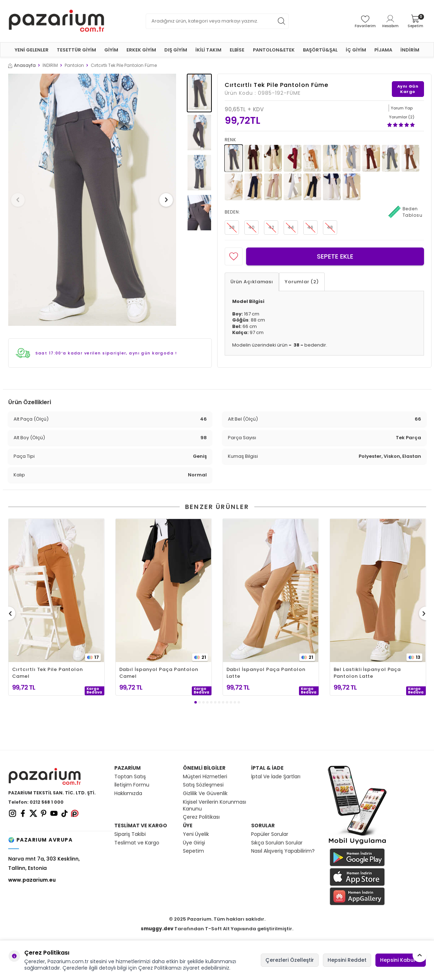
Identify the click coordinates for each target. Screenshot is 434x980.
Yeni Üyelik (196, 834)
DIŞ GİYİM (176, 50)
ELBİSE (237, 50)
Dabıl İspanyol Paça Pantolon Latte (266, 673)
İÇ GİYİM (356, 50)
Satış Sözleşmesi (203, 785)
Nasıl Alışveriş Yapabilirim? (283, 851)
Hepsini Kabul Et (401, 960)
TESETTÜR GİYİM (76, 50)
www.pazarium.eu (32, 880)
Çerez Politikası (201, 817)
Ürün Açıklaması (252, 282)
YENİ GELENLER (32, 50)
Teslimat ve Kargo (137, 843)
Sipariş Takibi (130, 834)
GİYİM (111, 50)
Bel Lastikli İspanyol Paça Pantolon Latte (367, 673)
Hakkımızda (128, 793)
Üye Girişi (194, 843)
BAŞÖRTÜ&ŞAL (320, 50)
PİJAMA (383, 50)
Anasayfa (22, 65)
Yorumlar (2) (302, 282)
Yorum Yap (402, 108)
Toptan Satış (130, 777)
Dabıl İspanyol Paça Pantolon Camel (159, 673)
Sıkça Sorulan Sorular (277, 843)
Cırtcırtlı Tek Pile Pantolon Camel (48, 673)
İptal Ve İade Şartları (276, 777)
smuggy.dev (157, 929)
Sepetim (193, 851)
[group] (92, 200)
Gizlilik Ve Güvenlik (205, 793)
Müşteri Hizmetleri (205, 777)
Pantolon (74, 65)
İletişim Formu (132, 785)
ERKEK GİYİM (141, 50)
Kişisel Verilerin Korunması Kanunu (214, 805)
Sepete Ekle (335, 256)
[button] (20, 200)
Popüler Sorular (270, 834)
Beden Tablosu (405, 212)
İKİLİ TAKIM (208, 50)
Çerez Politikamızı (160, 968)
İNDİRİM (410, 50)
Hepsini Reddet (347, 960)
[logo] (56, 21)
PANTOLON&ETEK (274, 50)
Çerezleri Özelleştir (290, 960)
